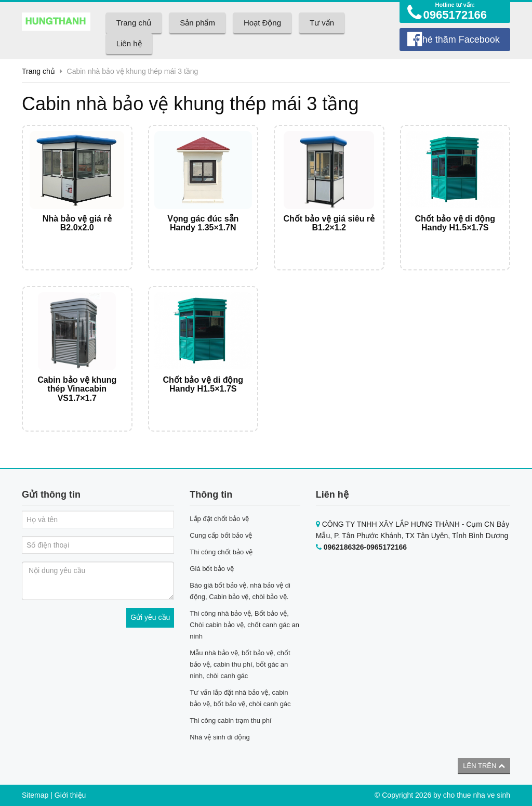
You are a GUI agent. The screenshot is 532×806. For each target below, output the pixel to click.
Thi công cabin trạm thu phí (230, 720)
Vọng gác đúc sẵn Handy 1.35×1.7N (203, 223)
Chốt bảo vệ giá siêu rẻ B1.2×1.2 (329, 223)
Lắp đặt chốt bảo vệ (219, 519)
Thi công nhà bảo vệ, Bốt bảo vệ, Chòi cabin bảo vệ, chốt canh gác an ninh (244, 625)
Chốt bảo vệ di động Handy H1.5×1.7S (455, 223)
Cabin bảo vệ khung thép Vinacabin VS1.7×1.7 (77, 389)
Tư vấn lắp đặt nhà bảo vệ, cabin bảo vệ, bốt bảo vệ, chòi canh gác (240, 698)
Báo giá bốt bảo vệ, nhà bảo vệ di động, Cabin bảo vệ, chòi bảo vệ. (240, 591)
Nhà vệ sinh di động (220, 737)
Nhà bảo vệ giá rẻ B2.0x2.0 (77, 223)
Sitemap (35, 795)
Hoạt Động (262, 23)
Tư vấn (322, 23)
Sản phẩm (197, 23)
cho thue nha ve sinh (477, 795)
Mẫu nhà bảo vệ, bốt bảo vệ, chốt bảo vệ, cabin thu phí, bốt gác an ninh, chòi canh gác (240, 664)
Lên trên (484, 766)
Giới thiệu (70, 795)
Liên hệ (129, 43)
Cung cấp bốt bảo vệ (221, 535)
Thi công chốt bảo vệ (221, 552)
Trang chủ (134, 23)
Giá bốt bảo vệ (212, 569)
